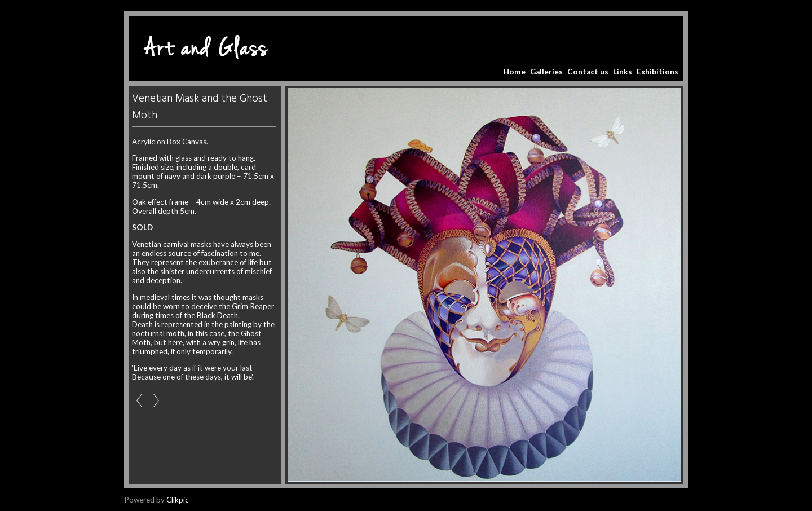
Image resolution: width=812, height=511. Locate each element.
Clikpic (178, 500)
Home (515, 72)
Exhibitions (657, 72)
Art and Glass (206, 49)
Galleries (546, 72)
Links (623, 72)
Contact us (588, 72)
